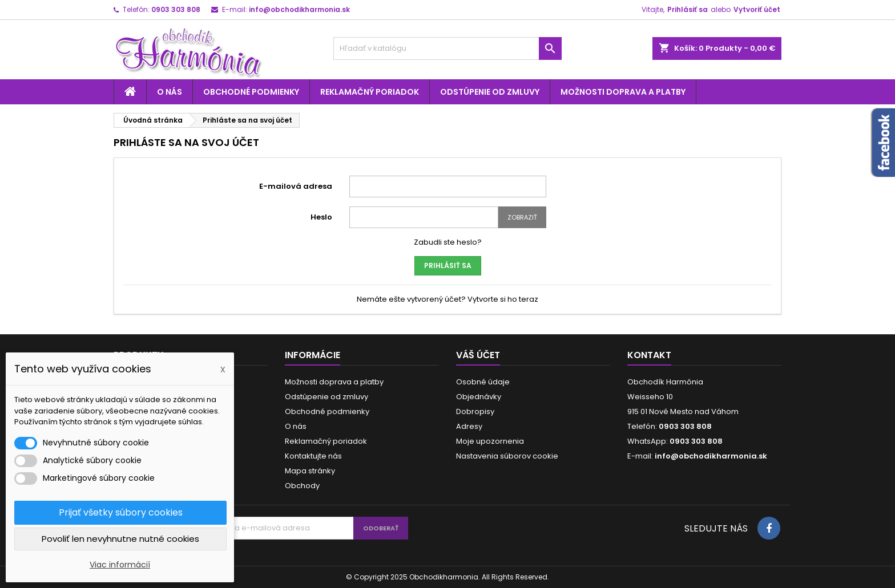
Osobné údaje (483, 382)
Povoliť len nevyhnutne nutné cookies (120, 539)
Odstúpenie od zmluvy (490, 92)
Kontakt (649, 355)
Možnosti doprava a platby (623, 92)
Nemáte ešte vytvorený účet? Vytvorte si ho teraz (447, 299)
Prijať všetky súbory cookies (121, 512)
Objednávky (479, 397)
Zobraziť (522, 217)
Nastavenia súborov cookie (507, 456)
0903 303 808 (176, 9)
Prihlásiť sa (688, 9)
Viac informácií (120, 565)
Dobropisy (475, 411)
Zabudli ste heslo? (448, 242)
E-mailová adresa (296, 186)
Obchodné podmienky (251, 92)
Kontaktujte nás (313, 456)
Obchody (302, 486)
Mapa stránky (310, 471)
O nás (170, 92)
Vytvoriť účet (757, 9)
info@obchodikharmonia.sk (299, 9)
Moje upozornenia (490, 441)
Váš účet (478, 355)
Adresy (469, 426)
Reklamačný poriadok (370, 92)
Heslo (321, 217)
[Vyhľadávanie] (447, 48)
